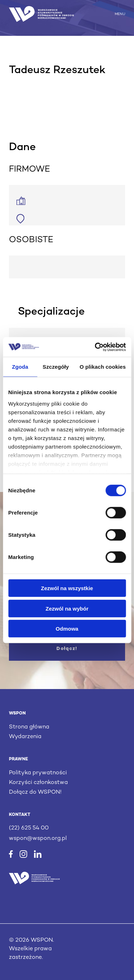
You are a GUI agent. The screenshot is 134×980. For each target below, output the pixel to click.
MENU (120, 14)
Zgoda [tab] (20, 367)
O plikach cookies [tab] (103, 367)
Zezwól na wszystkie (67, 588)
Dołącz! (67, 649)
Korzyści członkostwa (38, 783)
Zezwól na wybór (67, 608)
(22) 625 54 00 (29, 828)
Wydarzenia (25, 737)
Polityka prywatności (38, 773)
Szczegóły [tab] (56, 367)
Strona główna (29, 727)
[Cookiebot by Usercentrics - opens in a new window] (95, 347)
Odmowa (67, 629)
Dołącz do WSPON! (35, 792)
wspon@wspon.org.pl (38, 839)
